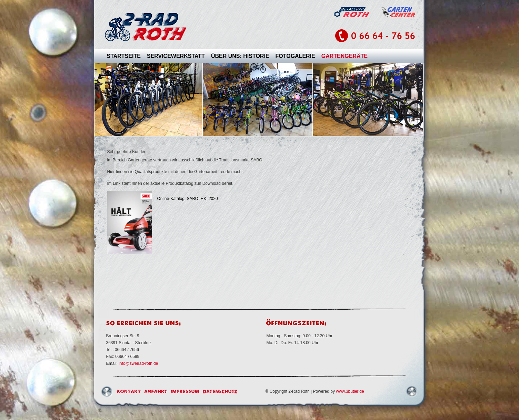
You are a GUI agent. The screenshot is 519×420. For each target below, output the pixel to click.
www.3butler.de (350, 391)
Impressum (185, 391)
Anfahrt (156, 391)
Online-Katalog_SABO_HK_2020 (188, 199)
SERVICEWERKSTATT (176, 56)
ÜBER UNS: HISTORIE (240, 56)
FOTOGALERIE (295, 56)
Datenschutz (220, 391)
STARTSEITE (124, 56)
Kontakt (129, 391)
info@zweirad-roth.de (138, 363)
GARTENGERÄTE (345, 56)
